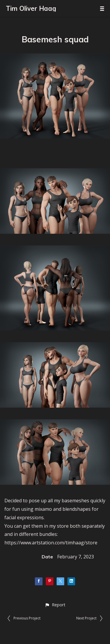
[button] (55, 605)
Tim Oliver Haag (31, 8)
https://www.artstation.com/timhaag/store (51, 543)
